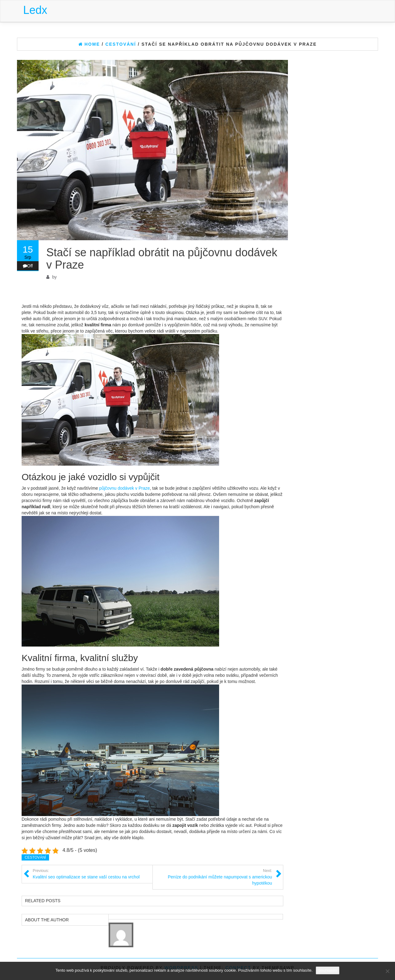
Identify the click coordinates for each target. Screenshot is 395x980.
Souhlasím (328, 970)
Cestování (35, 857)
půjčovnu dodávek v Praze (124, 488)
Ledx (35, 10)
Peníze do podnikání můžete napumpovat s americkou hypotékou (212, 877)
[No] (387, 971)
